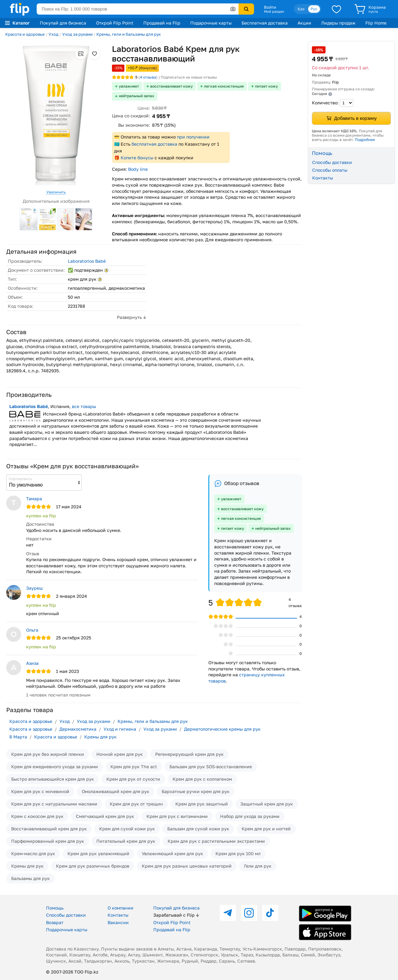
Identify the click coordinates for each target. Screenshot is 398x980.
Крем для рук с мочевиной (40, 791)
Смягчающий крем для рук (105, 816)
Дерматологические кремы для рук (222, 729)
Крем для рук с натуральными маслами (54, 804)
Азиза (32, 663)
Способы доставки (332, 162)
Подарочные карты (211, 23)
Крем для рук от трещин (136, 804)
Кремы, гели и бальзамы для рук (129, 34)
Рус (314, 9)
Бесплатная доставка (265, 23)
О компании (120, 908)
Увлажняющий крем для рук (172, 853)
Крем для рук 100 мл (238, 853)
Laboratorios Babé (87, 261)
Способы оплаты (330, 170)
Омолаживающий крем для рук (116, 791)
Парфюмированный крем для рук (48, 841)
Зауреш (34, 588)
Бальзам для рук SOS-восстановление (211, 767)
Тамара (34, 499)
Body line (138, 169)
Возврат (55, 922)
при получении (193, 137)
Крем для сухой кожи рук (127, 829)
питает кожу (266, 86)
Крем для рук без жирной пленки (48, 754)
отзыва (148, 77)
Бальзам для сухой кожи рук (198, 829)
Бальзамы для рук (30, 878)
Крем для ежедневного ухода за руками (55, 767)
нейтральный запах (137, 96)
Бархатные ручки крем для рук (196, 791)
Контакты (323, 178)
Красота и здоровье (25, 34)
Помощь (55, 908)
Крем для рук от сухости (133, 779)
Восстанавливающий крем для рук (49, 829)
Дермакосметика (78, 729)
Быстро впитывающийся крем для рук (53, 779)
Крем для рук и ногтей (266, 829)
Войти (270, 7)
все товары (84, 406)
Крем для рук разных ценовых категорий (187, 866)
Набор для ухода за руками (250, 816)
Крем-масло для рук (33, 853)
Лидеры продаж (338, 23)
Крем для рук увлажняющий (98, 853)
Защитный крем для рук (267, 804)
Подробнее (365, 140)
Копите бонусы (137, 158)
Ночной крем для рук (120, 754)
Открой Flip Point (115, 23)
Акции (304, 23)
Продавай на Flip (162, 23)
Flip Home (376, 23)
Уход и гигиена (120, 729)
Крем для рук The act (134, 767)
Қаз (301, 9)
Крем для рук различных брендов (93, 866)
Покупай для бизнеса (63, 23)
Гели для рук (258, 866)
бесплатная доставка (154, 144)
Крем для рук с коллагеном (202, 779)
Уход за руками (77, 34)
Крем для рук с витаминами (177, 816)
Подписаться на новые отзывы (189, 77)
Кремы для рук (100, 737)
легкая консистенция (224, 86)
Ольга (32, 630)
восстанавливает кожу (171, 86)
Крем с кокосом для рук (37, 816)
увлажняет (129, 86)
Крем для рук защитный (202, 804)
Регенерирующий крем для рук (189, 754)
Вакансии (118, 922)
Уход (53, 34)
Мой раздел (274, 11)
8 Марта (18, 737)
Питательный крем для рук (126, 841)
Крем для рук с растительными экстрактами (216, 841)
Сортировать (20, 479)
